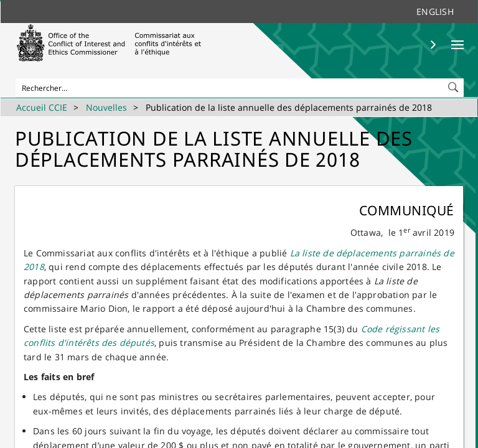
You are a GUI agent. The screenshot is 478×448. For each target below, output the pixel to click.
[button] (454, 85)
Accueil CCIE (42, 107)
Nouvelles (106, 107)
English (435, 12)
